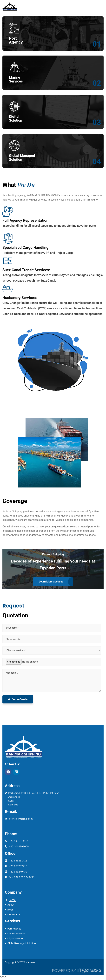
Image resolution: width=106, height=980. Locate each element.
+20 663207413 (18, 866)
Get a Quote (18, 699)
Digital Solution (16, 938)
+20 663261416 (18, 861)
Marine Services (16, 934)
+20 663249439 (18, 872)
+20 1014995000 (19, 847)
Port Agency (14, 929)
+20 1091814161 (19, 841)
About (11, 905)
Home (12, 900)
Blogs (10, 910)
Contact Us (14, 915)
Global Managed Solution (22, 943)
